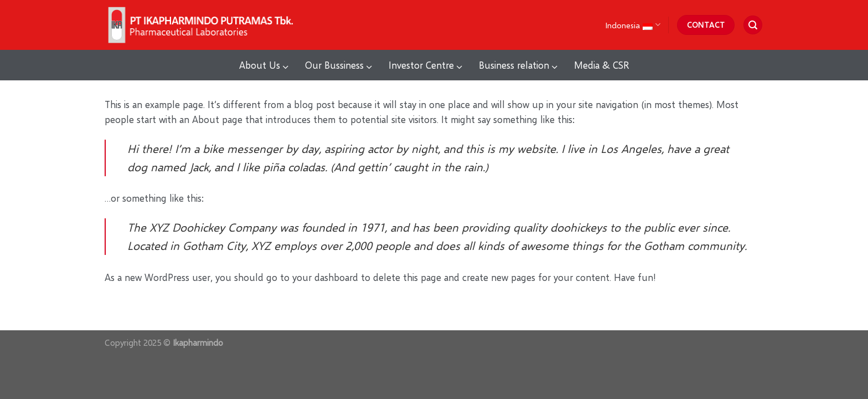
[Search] (753, 25)
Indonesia (632, 25)
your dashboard (325, 277)
